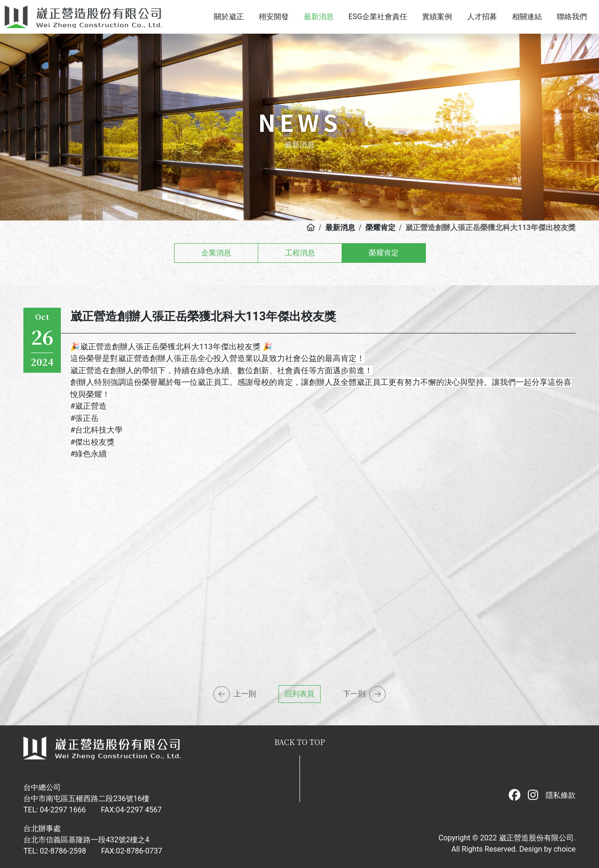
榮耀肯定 (384, 253)
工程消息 (300, 253)
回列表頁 (299, 694)
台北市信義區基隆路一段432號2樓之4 (86, 840)
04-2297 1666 (63, 810)
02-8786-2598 (63, 851)
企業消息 (216, 253)
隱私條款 (561, 795)
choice (565, 849)
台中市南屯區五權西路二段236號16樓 (86, 799)
